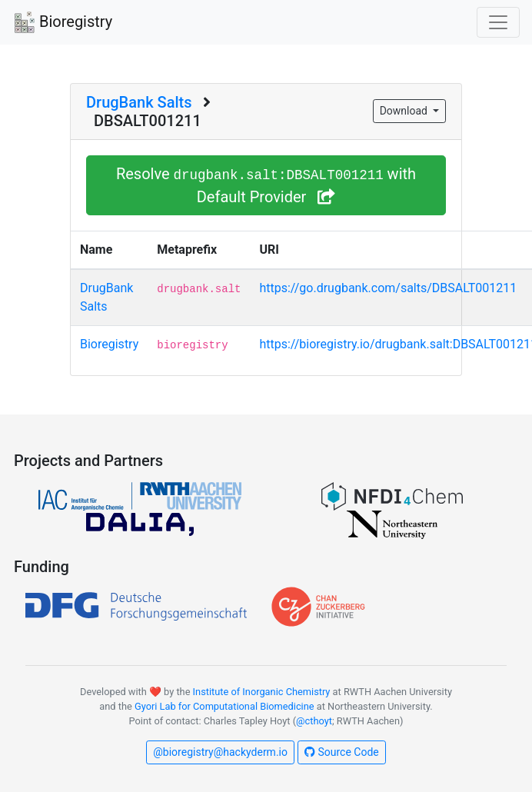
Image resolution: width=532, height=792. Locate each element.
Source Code (342, 752)
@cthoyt (314, 721)
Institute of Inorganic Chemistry (262, 692)
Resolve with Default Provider (266, 185)
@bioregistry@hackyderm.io (220, 752)
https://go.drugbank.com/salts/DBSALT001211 (388, 288)
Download (405, 111)
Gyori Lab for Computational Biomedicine (224, 706)
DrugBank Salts (139, 102)
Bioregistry (62, 23)
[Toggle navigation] (498, 22)
